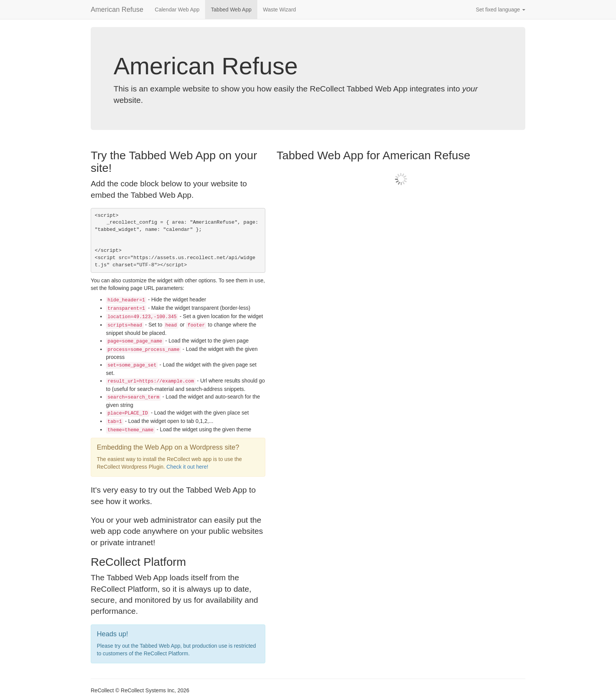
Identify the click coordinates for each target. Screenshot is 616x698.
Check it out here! (188, 467)
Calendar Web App (177, 10)
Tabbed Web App (231, 10)
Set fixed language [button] (500, 10)
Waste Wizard (280, 10)
